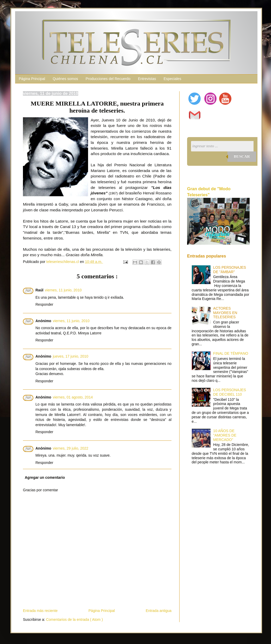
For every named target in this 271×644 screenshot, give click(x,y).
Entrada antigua (159, 611)
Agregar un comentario (45, 477)
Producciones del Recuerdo (108, 79)
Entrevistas (147, 79)
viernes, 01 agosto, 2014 (73, 397)
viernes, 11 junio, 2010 (63, 290)
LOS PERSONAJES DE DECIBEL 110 (230, 392)
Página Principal (32, 79)
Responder (44, 304)
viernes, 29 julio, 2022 (71, 448)
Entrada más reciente (40, 611)
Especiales (173, 79)
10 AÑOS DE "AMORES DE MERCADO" (225, 435)
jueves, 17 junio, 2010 (71, 356)
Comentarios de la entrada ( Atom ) (75, 620)
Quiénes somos (65, 79)
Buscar (242, 156)
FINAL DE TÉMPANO (231, 353)
